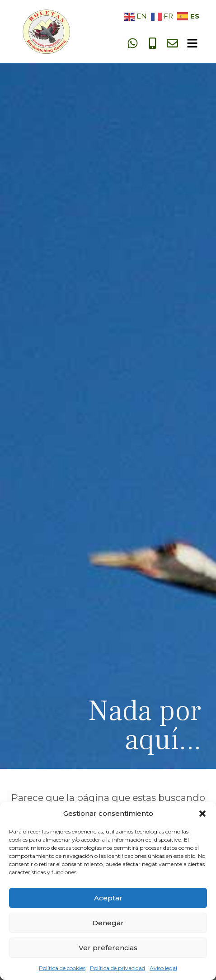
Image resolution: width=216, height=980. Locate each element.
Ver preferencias (108, 948)
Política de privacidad (117, 968)
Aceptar (108, 898)
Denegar (108, 923)
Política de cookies (62, 968)
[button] (202, 814)
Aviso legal (163, 968)
